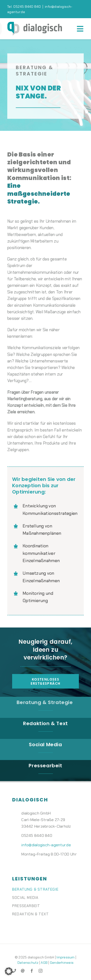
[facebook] (32, 971)
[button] (9, 971)
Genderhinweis (62, 963)
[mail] (23, 971)
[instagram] (41, 971)
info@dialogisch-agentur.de (46, 845)
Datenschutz (28, 963)
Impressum (66, 957)
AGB (44, 963)
